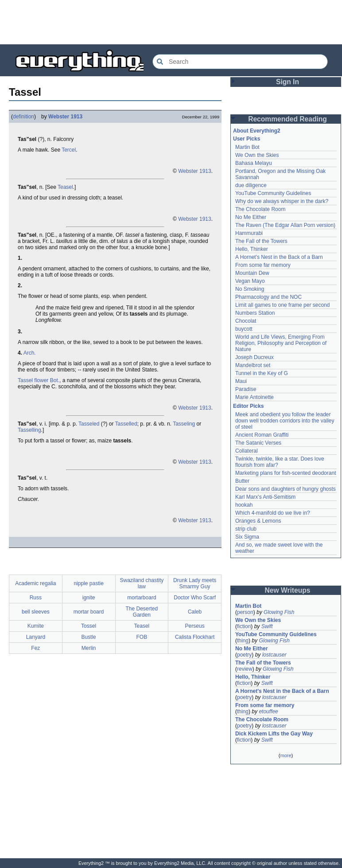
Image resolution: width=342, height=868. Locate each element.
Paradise (246, 389)
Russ (36, 598)
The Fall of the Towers (261, 241)
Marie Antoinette (255, 397)
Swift (267, 626)
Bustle (88, 637)
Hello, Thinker (252, 249)
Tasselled (126, 424)
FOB (142, 637)
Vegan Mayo (250, 281)
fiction (244, 626)
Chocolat (246, 321)
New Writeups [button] (288, 590)
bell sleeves (36, 612)
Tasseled (89, 424)
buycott (244, 329)
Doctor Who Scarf (195, 598)
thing (243, 641)
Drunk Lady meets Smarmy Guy (195, 583)
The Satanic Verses (258, 443)
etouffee (268, 712)
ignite (89, 598)
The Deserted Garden (142, 612)
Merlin (89, 648)
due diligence (251, 185)
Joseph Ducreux (255, 357)
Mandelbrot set (253, 365)
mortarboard (142, 598)
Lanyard (36, 637)
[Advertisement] (171, 22)
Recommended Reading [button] (288, 119)
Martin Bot (247, 147)
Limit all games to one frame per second (282, 305)
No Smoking (250, 289)
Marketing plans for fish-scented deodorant (286, 473)
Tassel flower (33, 380)
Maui (241, 381)
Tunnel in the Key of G (262, 373)
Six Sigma (247, 537)
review (245, 669)
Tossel (89, 626)
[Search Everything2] (240, 62)
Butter (242, 481)
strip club (246, 529)
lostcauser (274, 655)
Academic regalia (35, 583)
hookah (244, 505)
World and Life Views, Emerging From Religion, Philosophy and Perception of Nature (281, 343)
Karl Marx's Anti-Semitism (265, 497)
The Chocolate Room (260, 209)
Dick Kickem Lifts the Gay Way (274, 734)
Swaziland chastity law (142, 583)
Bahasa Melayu (254, 163)
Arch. (30, 353)
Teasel (65, 187)
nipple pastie (88, 583)
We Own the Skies (257, 155)
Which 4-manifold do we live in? (273, 513)
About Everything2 (257, 131)
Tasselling (29, 430)
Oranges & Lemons (258, 521)
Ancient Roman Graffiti (262, 435)
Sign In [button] (288, 82)
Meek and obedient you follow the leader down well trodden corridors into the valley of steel (285, 421)
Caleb (195, 612)
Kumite (36, 626)
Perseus (195, 626)
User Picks (247, 139)
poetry (244, 655)
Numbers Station (255, 313)
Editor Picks (248, 406)
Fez (35, 648)
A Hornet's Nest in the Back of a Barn (279, 257)
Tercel (69, 150)
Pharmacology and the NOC (268, 297)
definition (23, 117)
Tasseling (184, 424)
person (245, 612)
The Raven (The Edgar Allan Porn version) (285, 225)
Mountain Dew (252, 273)
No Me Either (251, 217)
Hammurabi (249, 233)
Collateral (247, 451)
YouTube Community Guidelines (273, 193)
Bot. (55, 380)
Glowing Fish (279, 612)
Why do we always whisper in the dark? (282, 201)
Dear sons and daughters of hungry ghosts (286, 489)
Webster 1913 (65, 117)
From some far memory (263, 265)
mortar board (89, 612)
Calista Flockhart (195, 637)
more (286, 755)
